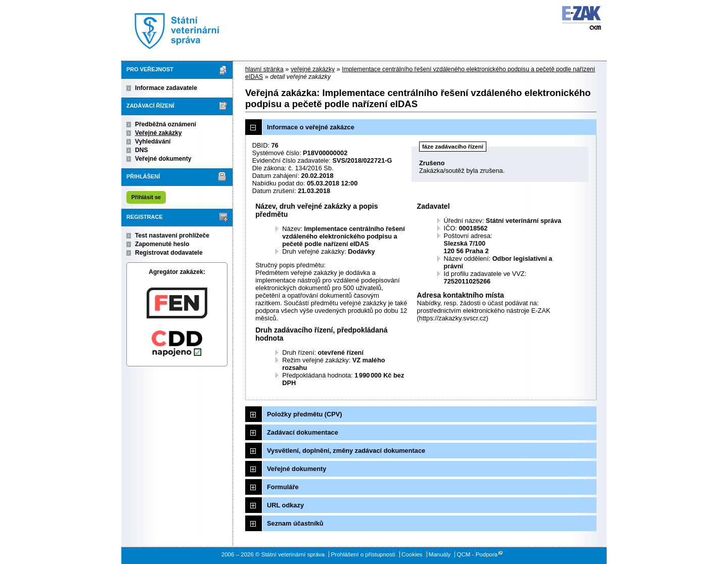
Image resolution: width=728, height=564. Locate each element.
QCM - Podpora (477, 554)
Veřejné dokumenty (163, 159)
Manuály (440, 554)
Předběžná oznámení (166, 124)
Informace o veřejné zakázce (311, 127)
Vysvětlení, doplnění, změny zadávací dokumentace (346, 451)
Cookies (412, 554)
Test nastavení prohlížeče (172, 236)
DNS (142, 150)
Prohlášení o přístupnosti (363, 554)
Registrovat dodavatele (169, 253)
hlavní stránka (264, 69)
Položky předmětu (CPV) (305, 414)
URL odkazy (285, 505)
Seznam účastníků (295, 523)
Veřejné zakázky (158, 133)
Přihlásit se (146, 197)
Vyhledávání (153, 142)
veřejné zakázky (313, 69)
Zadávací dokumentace (303, 432)
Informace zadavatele (166, 88)
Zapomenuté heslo (162, 244)
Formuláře (283, 487)
